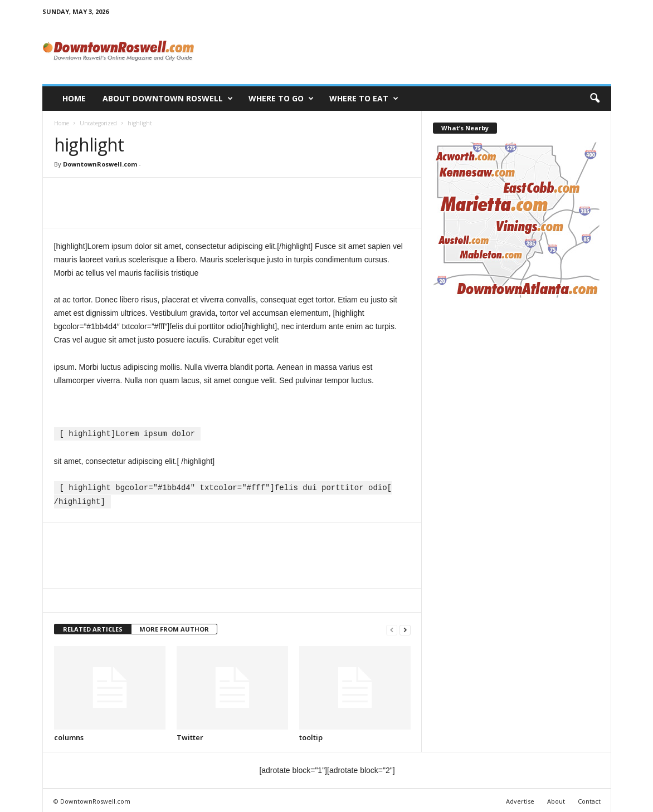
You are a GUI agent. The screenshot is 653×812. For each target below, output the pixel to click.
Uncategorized (98, 123)
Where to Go (281, 99)
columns (69, 736)
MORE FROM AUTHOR (174, 627)
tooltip (311, 736)
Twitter (190, 736)
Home (74, 98)
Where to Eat (364, 99)
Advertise (520, 799)
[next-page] (405, 628)
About (556, 799)
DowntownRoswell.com (100, 164)
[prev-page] (392, 628)
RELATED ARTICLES (93, 627)
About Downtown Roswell (168, 99)
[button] (594, 99)
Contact (589, 799)
